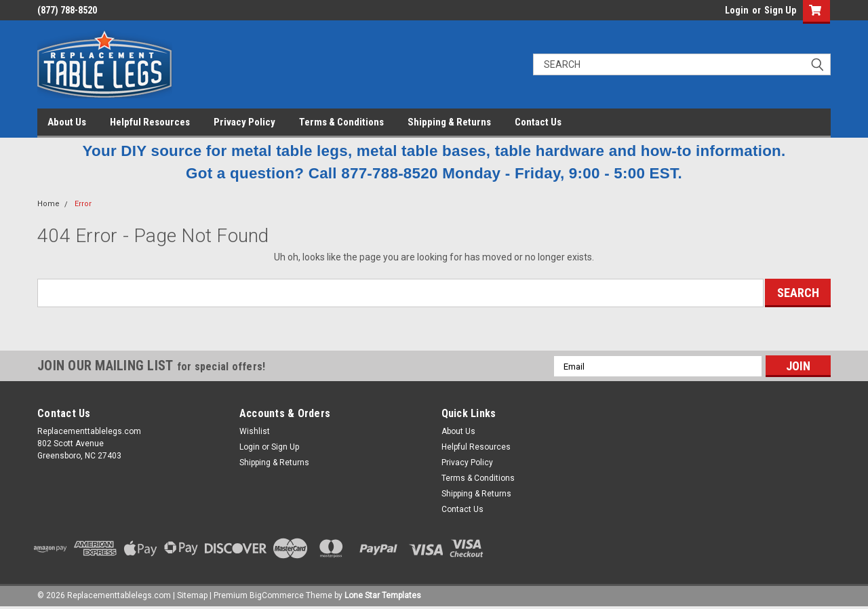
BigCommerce (277, 595)
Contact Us (538, 122)
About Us (67, 122)
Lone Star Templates (383, 595)
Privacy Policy (244, 122)
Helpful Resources (150, 122)
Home (48, 204)
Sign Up (780, 10)
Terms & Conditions (341, 122)
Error (83, 204)
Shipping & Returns (449, 122)
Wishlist (255, 431)
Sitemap (192, 595)
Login (737, 10)
